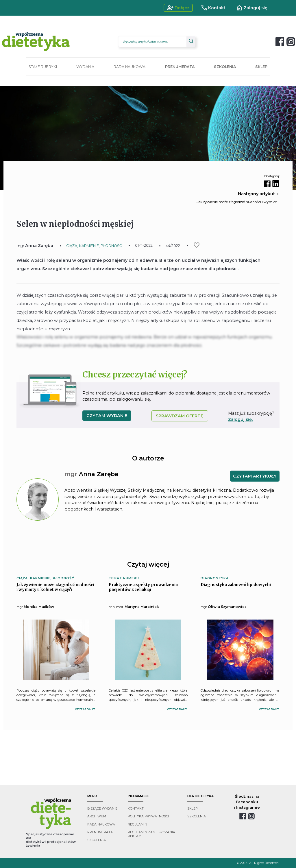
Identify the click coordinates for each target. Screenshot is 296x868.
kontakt (136, 809)
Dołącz (178, 8)
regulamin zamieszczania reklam (151, 834)
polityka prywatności (148, 816)
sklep (193, 809)
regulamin (137, 824)
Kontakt (213, 8)
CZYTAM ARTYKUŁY (255, 476)
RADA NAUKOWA (129, 67)
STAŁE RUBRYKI (43, 67)
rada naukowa (101, 824)
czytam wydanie (107, 416)
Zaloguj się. (240, 419)
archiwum (97, 816)
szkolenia (97, 840)
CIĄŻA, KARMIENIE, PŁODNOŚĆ (94, 246)
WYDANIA (85, 67)
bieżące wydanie (102, 809)
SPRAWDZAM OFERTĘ (180, 416)
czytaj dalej (85, 709)
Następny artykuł (259, 194)
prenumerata (100, 832)
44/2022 (173, 246)
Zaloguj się (252, 8)
